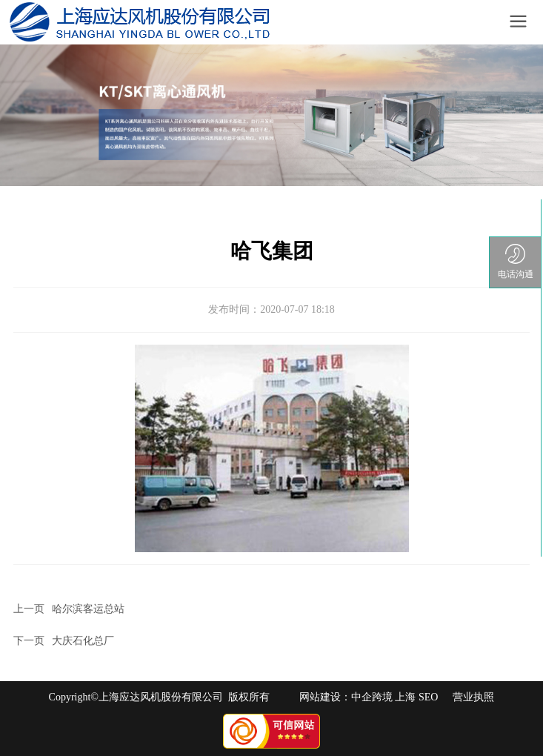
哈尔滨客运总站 (88, 609)
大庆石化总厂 (83, 641)
